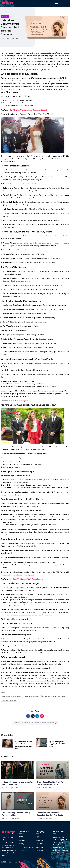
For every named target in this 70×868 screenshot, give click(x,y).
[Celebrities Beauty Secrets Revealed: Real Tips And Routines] (53, 801)
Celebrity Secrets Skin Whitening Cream (53, 696)
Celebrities (5, 16)
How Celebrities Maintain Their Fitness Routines (26, 579)
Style (38, 788)
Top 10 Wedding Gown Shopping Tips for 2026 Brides (57, 744)
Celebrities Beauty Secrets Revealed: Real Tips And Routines (51, 814)
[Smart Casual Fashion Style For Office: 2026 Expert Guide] (53, 770)
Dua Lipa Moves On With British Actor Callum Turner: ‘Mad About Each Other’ (23, 745)
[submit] (56, 723)
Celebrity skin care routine (32, 696)
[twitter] (33, 716)
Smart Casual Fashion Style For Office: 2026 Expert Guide (50, 783)
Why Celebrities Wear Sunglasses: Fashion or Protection (29, 110)
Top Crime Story (59, 853)
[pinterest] (42, 716)
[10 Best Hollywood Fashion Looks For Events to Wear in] (18, 770)
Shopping (5, 818)
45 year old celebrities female (19, 401)
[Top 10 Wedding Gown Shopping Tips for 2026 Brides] (18, 801)
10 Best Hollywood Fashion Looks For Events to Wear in (17, 783)
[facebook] (28, 716)
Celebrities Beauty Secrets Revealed (12, 696)
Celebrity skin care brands (9, 700)
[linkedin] (37, 716)
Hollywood (5, 788)
